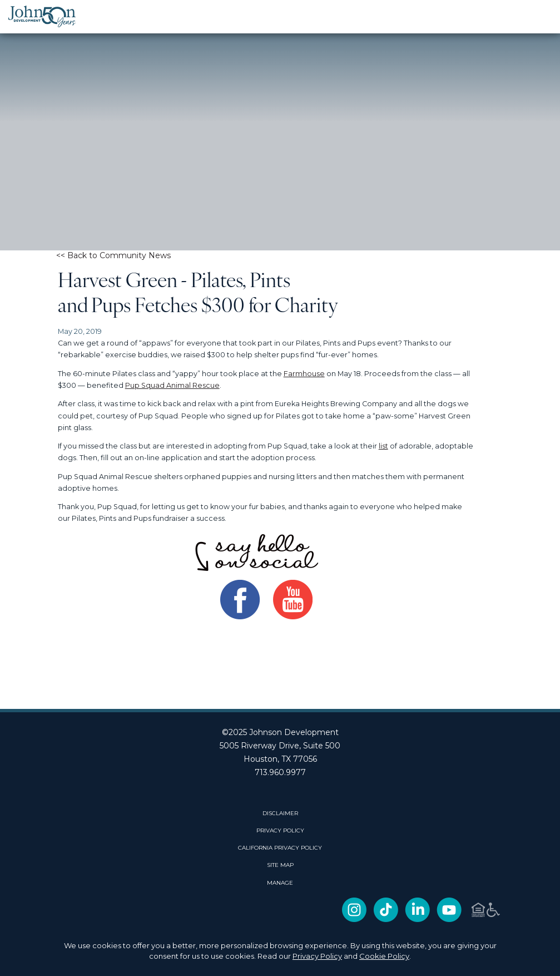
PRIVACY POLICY (280, 831)
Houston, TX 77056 (280, 759)
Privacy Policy (317, 956)
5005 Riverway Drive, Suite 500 (280, 746)
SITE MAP (280, 865)
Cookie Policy (384, 956)
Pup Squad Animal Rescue (172, 385)
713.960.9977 (280, 772)
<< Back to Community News (113, 255)
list (383, 446)
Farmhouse (304, 374)
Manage (280, 883)
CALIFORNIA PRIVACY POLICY (280, 848)
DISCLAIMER (280, 814)
